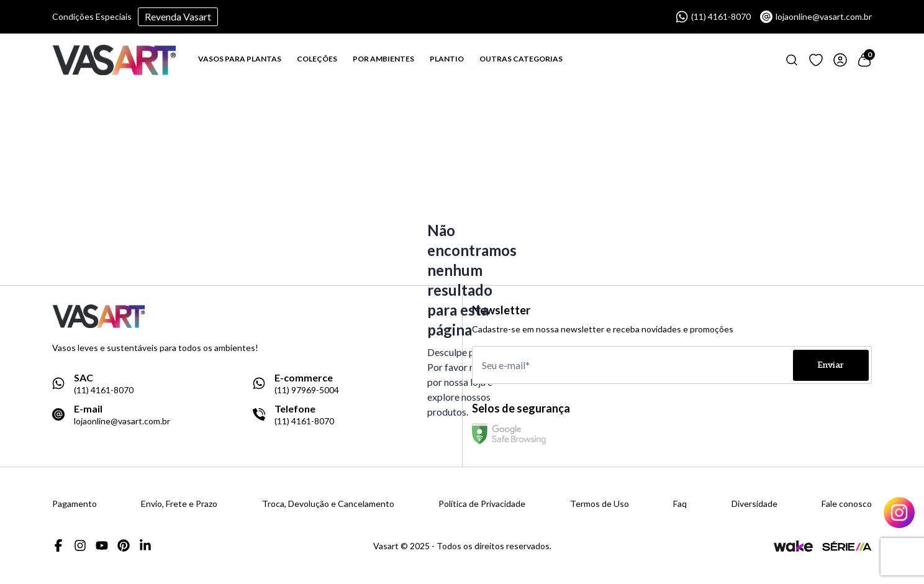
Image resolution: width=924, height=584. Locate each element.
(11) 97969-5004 (307, 390)
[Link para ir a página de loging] (816, 60)
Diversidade (754, 504)
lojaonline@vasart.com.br (816, 17)
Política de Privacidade (482, 504)
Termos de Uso (600, 504)
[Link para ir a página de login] (840, 60)
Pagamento (75, 504)
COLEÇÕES (317, 59)
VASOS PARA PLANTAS (240, 59)
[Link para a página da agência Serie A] (847, 546)
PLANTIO (447, 59)
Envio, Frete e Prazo (179, 504)
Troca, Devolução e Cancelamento (328, 504)
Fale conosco (847, 504)
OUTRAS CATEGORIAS (521, 59)
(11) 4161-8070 (713, 17)
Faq (680, 504)
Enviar (831, 365)
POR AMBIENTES (383, 59)
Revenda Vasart (178, 16)
